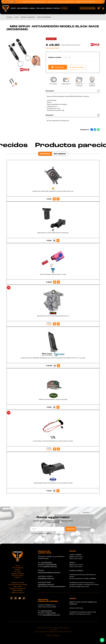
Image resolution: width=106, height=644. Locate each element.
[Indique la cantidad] (66, 57)
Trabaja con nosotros (18, 593)
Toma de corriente (18, 576)
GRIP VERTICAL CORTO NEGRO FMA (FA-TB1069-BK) (53, 233)
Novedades (45, 154)
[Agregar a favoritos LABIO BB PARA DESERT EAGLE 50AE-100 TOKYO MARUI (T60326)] (58, 491)
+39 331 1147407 (50, 613)
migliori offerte (53, 522)
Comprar (58, 67)
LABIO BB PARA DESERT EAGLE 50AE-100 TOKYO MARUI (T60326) (53, 483)
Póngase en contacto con (18, 589)
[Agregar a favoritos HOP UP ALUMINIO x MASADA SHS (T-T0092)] (58, 282)
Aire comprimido (23, 8)
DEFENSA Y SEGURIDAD (28, 17)
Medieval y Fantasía (53, 8)
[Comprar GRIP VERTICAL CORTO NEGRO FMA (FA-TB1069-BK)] (54, 241)
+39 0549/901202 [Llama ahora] (71, 2)
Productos (9, 17)
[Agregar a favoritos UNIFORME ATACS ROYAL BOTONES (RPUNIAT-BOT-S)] (58, 324)
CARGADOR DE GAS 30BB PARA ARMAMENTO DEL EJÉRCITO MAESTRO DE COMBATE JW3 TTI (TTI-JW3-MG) (53, 358)
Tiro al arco (41, 8)
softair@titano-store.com (42, 2)
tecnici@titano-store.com (46, 578)
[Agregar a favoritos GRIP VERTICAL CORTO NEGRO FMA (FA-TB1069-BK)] (58, 241)
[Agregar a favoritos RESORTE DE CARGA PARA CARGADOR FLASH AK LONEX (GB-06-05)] (58, 199)
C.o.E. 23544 (53, 630)
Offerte (64, 8)
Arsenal (32, 8)
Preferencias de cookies (61, 628)
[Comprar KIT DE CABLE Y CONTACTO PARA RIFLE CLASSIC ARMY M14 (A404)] (55, 449)
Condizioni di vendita (18, 583)
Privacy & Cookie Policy (45, 628)
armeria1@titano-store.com (51, 615)
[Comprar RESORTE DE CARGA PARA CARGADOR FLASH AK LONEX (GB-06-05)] (54, 199)
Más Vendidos (60, 154)
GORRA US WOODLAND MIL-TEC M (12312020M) (53, 399)
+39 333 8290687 (51, 564)
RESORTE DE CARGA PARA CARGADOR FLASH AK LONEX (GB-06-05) (53, 191)
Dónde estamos (18, 591)
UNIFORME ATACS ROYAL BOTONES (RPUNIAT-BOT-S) (53, 316)
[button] (103, 2)
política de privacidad (45, 533)
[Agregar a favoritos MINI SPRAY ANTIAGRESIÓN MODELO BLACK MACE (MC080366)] (77, 67)
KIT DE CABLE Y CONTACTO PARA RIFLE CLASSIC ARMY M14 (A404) (53, 441)
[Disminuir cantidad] (62, 57)
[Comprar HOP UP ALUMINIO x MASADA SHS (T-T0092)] (55, 282)
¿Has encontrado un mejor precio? (71, 45)
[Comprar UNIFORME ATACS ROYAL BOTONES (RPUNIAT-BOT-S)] (54, 324)
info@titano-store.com (50, 566)
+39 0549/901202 (46, 562)
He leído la (42, 533)
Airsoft (13, 8)
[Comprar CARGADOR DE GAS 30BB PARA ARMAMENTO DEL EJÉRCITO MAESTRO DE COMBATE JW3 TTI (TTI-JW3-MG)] (55, 366)
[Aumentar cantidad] (70, 57)
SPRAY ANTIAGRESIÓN (44, 17)
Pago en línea (18, 587)
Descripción (73, 91)
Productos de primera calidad (18, 585)
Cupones (18, 578)
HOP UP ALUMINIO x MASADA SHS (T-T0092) (53, 274)
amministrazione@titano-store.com (92, 2)
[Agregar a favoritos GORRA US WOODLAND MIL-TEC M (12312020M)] (58, 407)
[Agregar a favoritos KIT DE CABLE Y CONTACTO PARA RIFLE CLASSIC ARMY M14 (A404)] (58, 449)
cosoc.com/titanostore (58, 586)
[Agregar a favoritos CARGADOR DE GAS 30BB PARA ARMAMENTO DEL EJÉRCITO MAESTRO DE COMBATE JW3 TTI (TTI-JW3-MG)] (58, 366)
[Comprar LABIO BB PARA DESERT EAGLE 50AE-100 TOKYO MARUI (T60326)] (54, 491)
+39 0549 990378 (46, 611)
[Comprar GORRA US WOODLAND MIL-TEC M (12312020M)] (54, 407)
